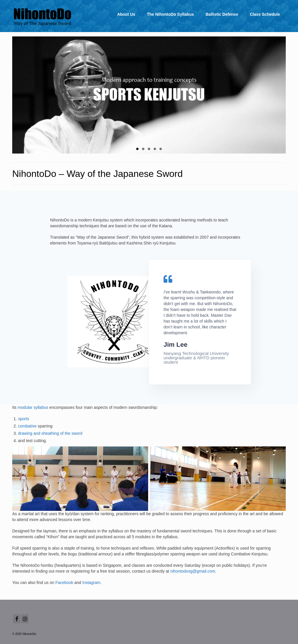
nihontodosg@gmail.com (193, 571)
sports (24, 419)
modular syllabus (33, 407)
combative (27, 426)
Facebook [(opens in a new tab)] (64, 583)
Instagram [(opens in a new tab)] (91, 583)
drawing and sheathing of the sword (50, 433)
